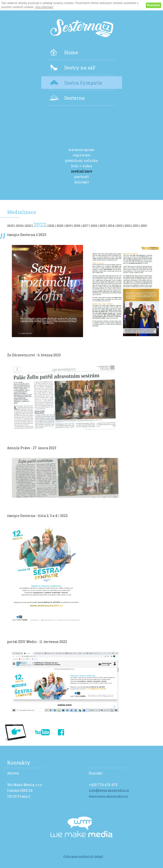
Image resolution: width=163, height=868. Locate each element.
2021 (51, 226)
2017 (86, 226)
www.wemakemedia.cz (108, 796)
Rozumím (154, 5)
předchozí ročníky (81, 161)
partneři (82, 177)
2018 (77, 226)
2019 (68, 226)
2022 (40, 225)
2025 (10, 226)
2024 (19, 226)
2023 (28, 226)
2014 (111, 226)
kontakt (82, 182)
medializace (82, 171)
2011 (136, 226)
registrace (81, 155)
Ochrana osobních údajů (83, 857)
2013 (119, 226)
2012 (128, 226)
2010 (144, 226)
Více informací (44, 7)
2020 (60, 226)
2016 (94, 226)
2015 (102, 226)
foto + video (82, 166)
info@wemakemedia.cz (109, 790)
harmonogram (81, 150)
